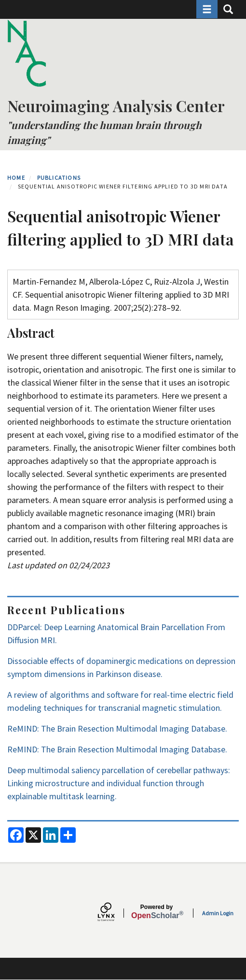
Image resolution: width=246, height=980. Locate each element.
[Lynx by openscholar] (114, 913)
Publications (59, 178)
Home (16, 178)
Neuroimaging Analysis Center (116, 106)
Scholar (157, 912)
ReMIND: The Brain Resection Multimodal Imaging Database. (117, 728)
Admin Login (218, 913)
